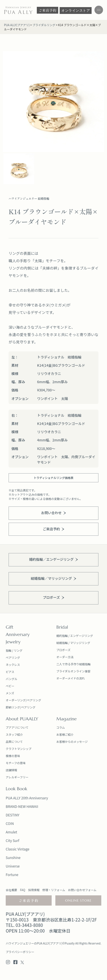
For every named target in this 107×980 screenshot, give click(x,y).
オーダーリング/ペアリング (23, 700)
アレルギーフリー (17, 777)
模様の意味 (13, 756)
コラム (61, 727)
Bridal (62, 627)
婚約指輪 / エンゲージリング (75, 636)
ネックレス (13, 665)
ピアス (10, 672)
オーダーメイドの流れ (71, 678)
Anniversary (18, 634)
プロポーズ (64, 650)
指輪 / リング (14, 650)
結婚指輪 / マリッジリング (73, 643)
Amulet (11, 832)
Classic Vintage (18, 849)
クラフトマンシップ (19, 749)
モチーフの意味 (16, 763)
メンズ (10, 693)
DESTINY (13, 815)
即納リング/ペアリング (21, 707)
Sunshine (13, 857)
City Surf (12, 840)
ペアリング (13, 657)
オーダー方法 (65, 657)
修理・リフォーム (54, 890)
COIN (10, 823)
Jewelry (13, 642)
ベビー (10, 686)
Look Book (16, 789)
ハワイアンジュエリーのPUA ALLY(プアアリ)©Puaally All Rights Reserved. (53, 943)
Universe (13, 866)
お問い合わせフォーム (82, 890)
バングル (12, 679)
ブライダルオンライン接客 (74, 671)
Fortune (12, 874)
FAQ (23, 890)
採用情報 (34, 890)
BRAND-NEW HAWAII (22, 806)
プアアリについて (17, 727)
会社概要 (11, 890)
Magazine (67, 719)
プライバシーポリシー (20, 952)
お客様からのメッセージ (72, 742)
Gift (10, 627)
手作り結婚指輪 (81, 664)
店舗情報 (11, 770)
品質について (14, 742)
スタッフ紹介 (14, 734)
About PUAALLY (22, 719)
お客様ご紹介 (65, 734)
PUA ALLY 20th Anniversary (27, 798)
